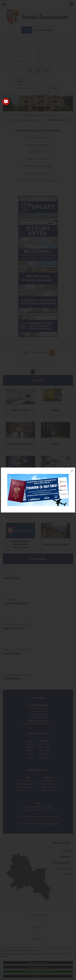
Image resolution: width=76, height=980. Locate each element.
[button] (6, 102)
